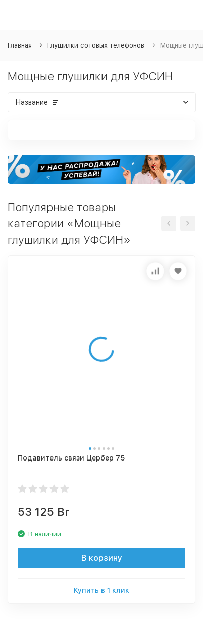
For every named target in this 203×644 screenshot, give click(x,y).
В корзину (102, 558)
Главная (20, 45)
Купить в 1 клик (101, 590)
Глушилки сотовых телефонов (96, 45)
